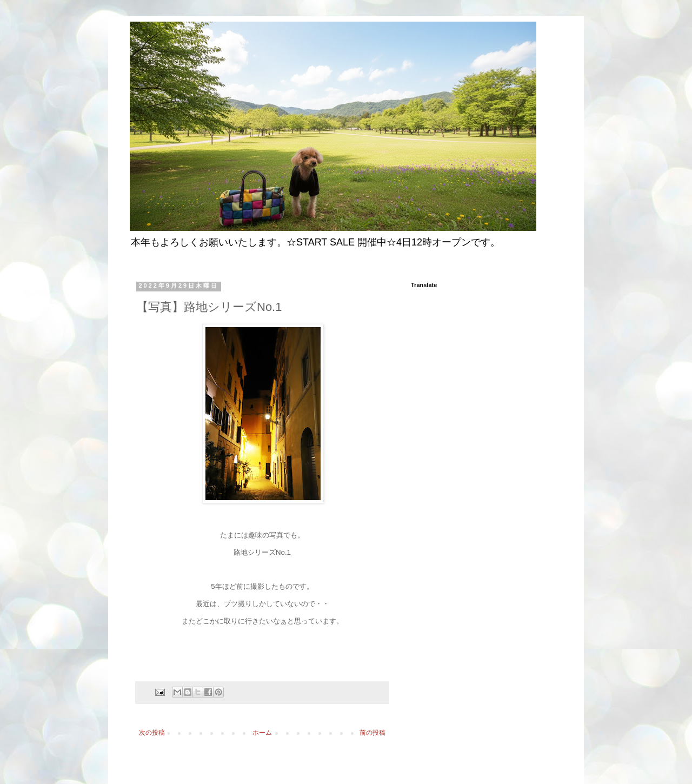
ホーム (262, 733)
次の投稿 (152, 733)
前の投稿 (372, 733)
